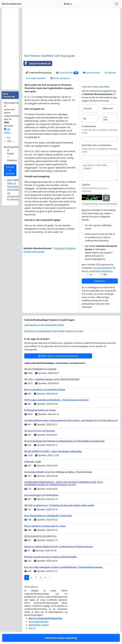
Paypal (11, 154)
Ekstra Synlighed (60, 78)
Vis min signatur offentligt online (98, 227)
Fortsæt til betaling (10, 170)
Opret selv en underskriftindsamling (58, 356)
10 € (9, 141)
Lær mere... (7, 131)
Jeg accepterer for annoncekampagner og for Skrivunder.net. (17, 190)
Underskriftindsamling (39, 73)
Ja (91, 274)
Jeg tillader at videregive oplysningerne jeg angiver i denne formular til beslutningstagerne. (101, 253)
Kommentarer (92, 73)
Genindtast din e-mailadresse (97, 145)
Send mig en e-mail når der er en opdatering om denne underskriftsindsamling (100, 237)
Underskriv (100, 281)
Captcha (86, 185)
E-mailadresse (89, 126)
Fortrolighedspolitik (36, 78)
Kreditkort (12, 160)
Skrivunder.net (11, 4)
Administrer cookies (39, 625)
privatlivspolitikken (17, 196)
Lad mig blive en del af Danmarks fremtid (44, 325)
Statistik (110, 73)
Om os (32, 628)
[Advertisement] (71, 31)
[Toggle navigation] (117, 4)
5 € (9, 138)
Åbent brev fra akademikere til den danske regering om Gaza (54, 331)
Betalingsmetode (13, 147)
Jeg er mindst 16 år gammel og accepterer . (99, 268)
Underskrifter (67, 73)
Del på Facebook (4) (37, 63)
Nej (105, 274)
